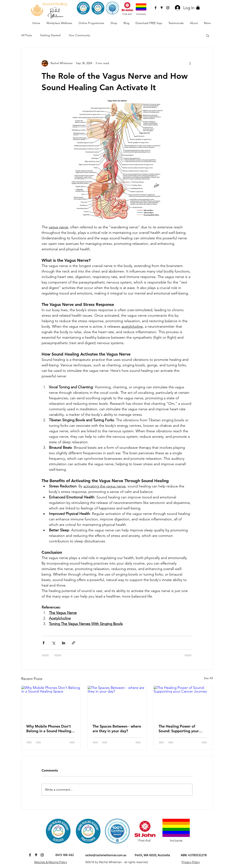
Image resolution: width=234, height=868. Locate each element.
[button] (198, 7)
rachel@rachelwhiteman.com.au (106, 855)
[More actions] (190, 63)
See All (208, 678)
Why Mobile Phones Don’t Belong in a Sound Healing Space (49, 729)
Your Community (79, 35)
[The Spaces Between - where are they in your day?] (117, 702)
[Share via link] (73, 643)
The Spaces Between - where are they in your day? (117, 729)
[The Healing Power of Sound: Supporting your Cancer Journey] (183, 702)
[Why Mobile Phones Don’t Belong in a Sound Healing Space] (51, 702)
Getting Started (50, 35)
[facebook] (156, 8)
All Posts (27, 35)
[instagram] (168, 8)
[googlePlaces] (162, 8)
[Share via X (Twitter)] (54, 643)
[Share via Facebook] (44, 643)
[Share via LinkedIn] (63, 643)
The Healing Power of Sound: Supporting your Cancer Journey (179, 729)
